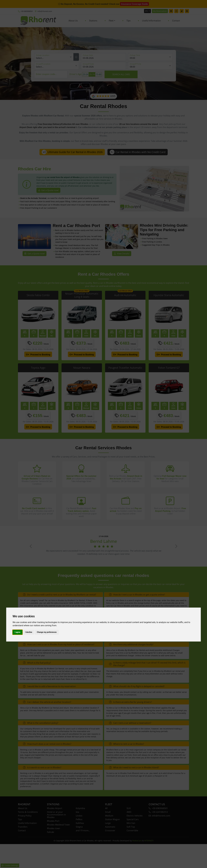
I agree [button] (17, 632)
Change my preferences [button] (47, 632)
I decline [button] (29, 632)
